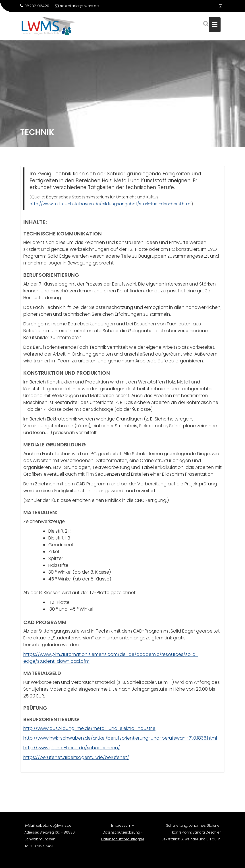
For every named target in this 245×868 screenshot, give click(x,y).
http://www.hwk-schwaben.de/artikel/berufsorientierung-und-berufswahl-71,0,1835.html (120, 739)
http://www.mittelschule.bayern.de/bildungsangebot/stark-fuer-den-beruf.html (110, 205)
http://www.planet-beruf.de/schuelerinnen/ (72, 749)
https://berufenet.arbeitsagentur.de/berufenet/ (76, 758)
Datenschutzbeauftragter (123, 842)
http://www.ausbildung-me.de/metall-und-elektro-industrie (89, 729)
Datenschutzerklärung (121, 835)
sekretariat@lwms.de (77, 6)
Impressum (121, 828)
